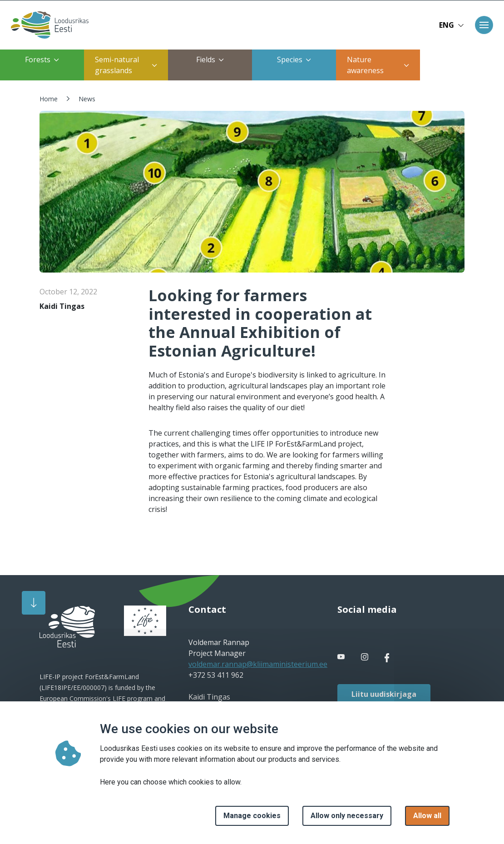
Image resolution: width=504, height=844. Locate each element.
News (87, 99)
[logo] (67, 627)
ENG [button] (452, 25)
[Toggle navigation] (484, 25)
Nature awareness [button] (378, 65)
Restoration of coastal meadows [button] (460, 65)
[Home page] (47, 25)
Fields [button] (210, 60)
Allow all (427, 816)
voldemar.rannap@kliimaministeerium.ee (258, 664)
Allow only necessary (347, 816)
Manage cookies (252, 816)
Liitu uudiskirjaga (384, 694)
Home (49, 99)
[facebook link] (342, 657)
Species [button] (294, 60)
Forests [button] (42, 60)
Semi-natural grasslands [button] (126, 65)
